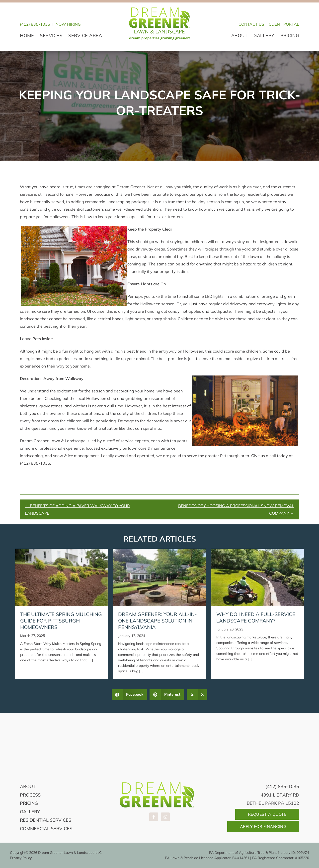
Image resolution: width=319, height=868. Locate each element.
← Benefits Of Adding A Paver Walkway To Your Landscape (77, 509)
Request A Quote (267, 814)
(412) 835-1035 (35, 24)
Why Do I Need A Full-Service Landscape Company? (256, 617)
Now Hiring (68, 24)
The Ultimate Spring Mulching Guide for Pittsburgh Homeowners (61, 621)
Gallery (30, 812)
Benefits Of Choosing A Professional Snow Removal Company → (236, 509)
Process (30, 795)
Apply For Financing (263, 826)
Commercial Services (46, 829)
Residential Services (46, 820)
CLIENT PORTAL (284, 24)
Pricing (29, 803)
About (28, 786)
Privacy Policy (21, 858)
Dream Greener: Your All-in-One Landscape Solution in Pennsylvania (158, 621)
